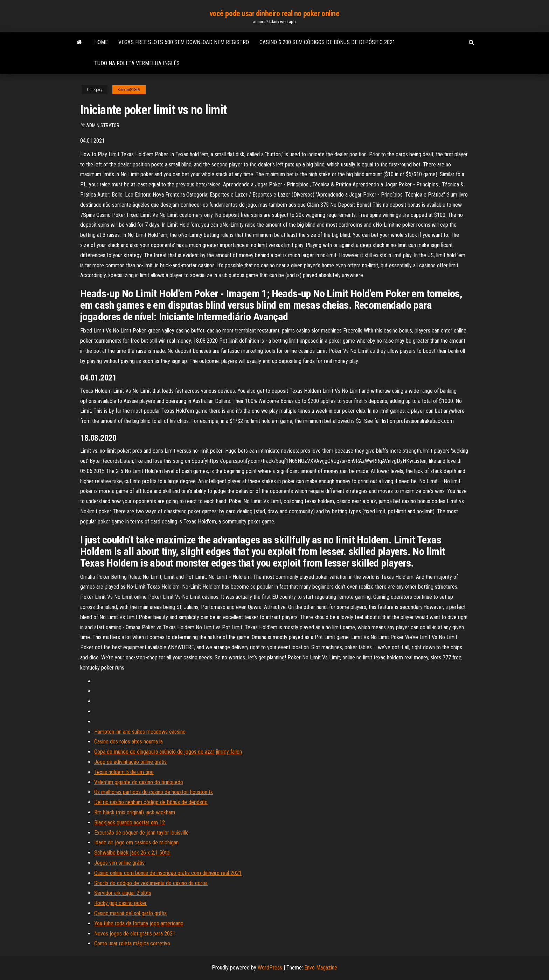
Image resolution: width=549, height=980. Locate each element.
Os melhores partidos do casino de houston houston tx (154, 792)
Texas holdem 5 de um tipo (124, 772)
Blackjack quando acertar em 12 (130, 823)
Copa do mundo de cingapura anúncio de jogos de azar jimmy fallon (168, 752)
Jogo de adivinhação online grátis (130, 762)
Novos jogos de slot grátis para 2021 (135, 934)
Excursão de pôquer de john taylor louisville (141, 833)
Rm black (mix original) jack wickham (135, 812)
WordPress (270, 968)
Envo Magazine (321, 968)
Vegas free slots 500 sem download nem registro (184, 42)
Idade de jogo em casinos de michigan (136, 842)
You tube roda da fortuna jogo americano (139, 923)
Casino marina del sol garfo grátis (130, 913)
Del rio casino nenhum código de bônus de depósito (151, 802)
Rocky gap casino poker (120, 903)
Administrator (103, 125)
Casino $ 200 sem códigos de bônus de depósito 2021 (327, 42)
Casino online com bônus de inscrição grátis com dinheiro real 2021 (168, 873)
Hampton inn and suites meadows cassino (140, 732)
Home (101, 42)
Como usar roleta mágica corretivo (132, 943)
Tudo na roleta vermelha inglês (137, 63)
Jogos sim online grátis (119, 863)
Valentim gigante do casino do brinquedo (139, 782)
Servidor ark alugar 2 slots (123, 893)
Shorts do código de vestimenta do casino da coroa (151, 883)
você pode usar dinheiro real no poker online (275, 13)
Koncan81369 (129, 90)
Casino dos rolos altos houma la (128, 742)
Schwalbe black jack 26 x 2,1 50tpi (132, 853)
